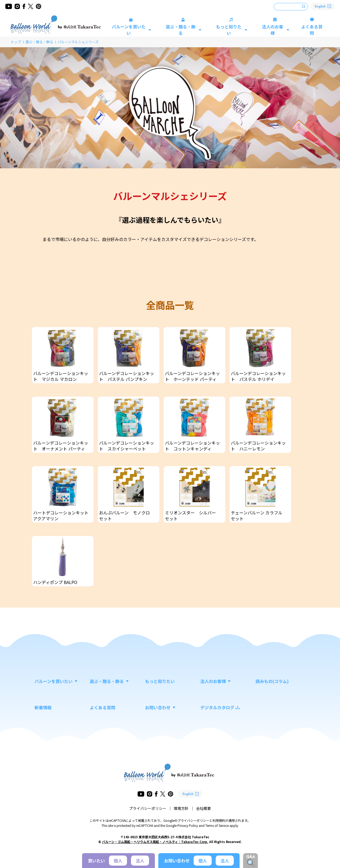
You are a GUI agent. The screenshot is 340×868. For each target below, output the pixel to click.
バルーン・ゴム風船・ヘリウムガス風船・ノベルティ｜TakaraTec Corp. (155, 842)
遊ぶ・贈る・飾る (39, 42)
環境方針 (181, 808)
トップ (16, 42)
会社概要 (203, 808)
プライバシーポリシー (148, 808)
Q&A (251, 857)
